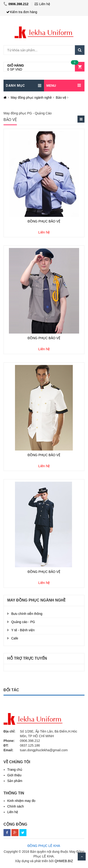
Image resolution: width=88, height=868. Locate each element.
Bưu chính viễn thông (27, 614)
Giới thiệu (14, 775)
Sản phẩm (15, 781)
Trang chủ (15, 770)
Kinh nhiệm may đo (21, 801)
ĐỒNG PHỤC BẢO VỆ (44, 221)
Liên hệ (42, 4)
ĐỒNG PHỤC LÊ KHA (44, 846)
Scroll (82, 857)
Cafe (15, 638)
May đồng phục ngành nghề (31, 98)
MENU (51, 86)
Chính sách (16, 806)
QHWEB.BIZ (64, 861)
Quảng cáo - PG (23, 622)
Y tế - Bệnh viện (23, 630)
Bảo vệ (61, 98)
